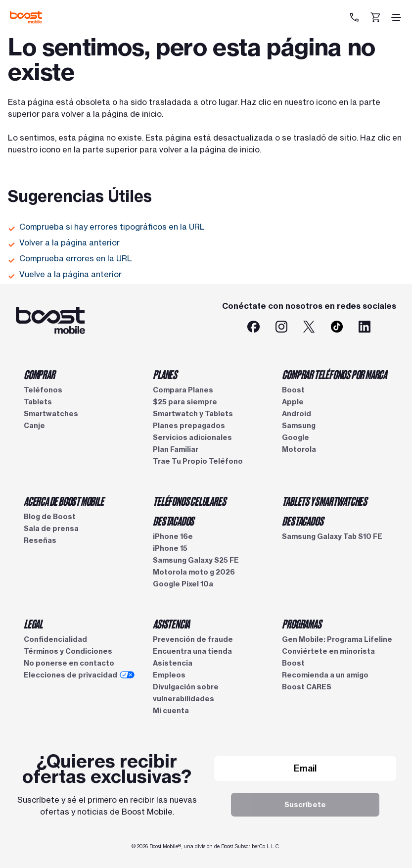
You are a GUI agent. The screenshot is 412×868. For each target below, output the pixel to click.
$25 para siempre (185, 402)
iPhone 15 (170, 548)
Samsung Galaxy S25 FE (196, 560)
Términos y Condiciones (68, 651)
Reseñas (40, 540)
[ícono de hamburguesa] (396, 17)
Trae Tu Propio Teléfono (198, 461)
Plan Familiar (176, 449)
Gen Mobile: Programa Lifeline (337, 639)
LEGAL (33, 624)
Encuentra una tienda (192, 651)
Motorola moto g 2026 (194, 572)
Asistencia (173, 663)
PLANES (165, 374)
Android (297, 414)
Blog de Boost (50, 517)
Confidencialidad (55, 639)
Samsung (299, 426)
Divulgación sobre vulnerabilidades (186, 693)
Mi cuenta (171, 711)
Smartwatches (51, 414)
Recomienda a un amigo (325, 675)
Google (296, 437)
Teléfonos (43, 390)
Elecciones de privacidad (79, 675)
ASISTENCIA (171, 624)
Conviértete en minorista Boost (328, 657)
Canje (34, 426)
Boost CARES (307, 687)
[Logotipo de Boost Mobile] (26, 17)
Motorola (299, 449)
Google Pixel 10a (183, 584)
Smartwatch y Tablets (193, 414)
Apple (293, 402)
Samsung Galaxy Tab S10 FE (332, 536)
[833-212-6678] (355, 17)
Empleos (169, 675)
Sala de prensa (51, 529)
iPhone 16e (173, 536)
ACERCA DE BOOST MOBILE (64, 501)
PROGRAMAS (301, 624)
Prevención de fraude (193, 639)
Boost (293, 390)
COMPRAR (39, 374)
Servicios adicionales (192, 437)
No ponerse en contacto (69, 663)
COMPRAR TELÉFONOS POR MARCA (334, 374)
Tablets (38, 402)
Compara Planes (183, 390)
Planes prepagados (189, 426)
